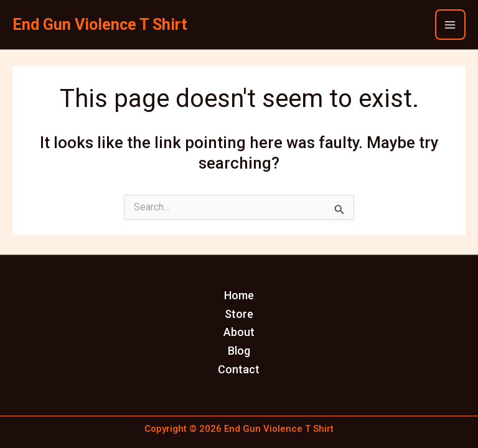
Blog (239, 351)
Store (239, 314)
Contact (239, 369)
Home (239, 295)
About (239, 332)
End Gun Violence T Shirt (100, 25)
